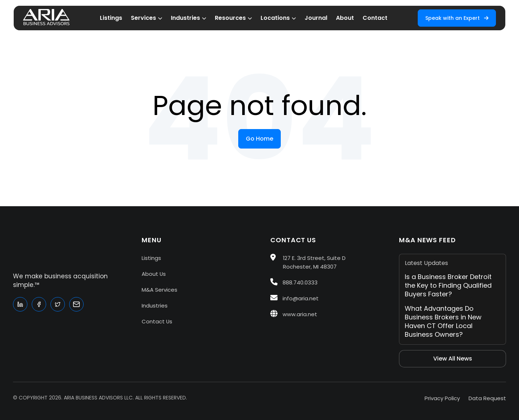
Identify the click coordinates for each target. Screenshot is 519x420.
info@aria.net (294, 298)
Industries (155, 306)
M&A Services (159, 290)
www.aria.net (294, 314)
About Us (154, 274)
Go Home (259, 139)
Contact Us (157, 321)
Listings (151, 258)
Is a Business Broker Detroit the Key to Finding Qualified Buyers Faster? (448, 285)
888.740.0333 (294, 282)
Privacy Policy (442, 398)
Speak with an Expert (457, 18)
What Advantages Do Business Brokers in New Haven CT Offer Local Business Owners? (443, 321)
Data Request (487, 398)
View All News (453, 359)
